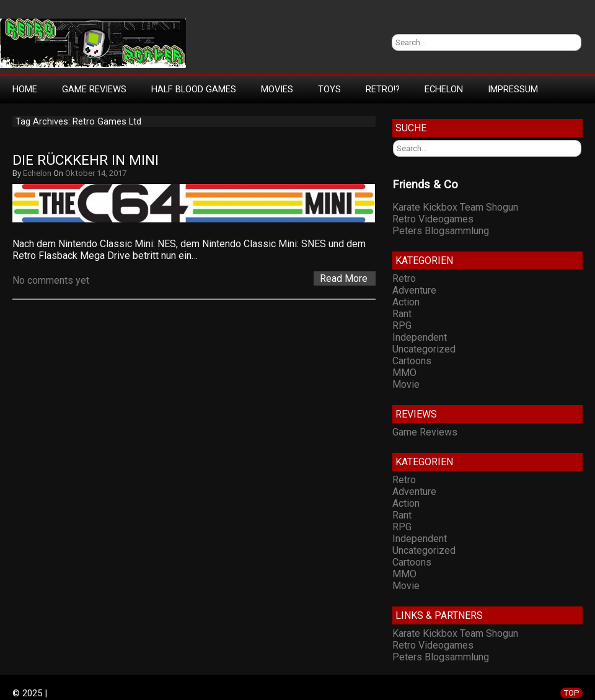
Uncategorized (424, 349)
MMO (404, 373)
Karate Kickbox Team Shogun (455, 207)
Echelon (444, 89)
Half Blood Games (194, 89)
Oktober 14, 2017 (96, 173)
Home (25, 89)
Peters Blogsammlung (441, 231)
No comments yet (51, 280)
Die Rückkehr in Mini (86, 160)
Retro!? (383, 89)
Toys (329, 89)
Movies (277, 89)
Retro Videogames (433, 219)
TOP (571, 693)
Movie (406, 384)
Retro (404, 278)
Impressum (513, 89)
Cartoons (412, 361)
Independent (420, 337)
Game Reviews (94, 89)
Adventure (414, 290)
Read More (344, 278)
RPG (402, 326)
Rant (402, 314)
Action (406, 302)
